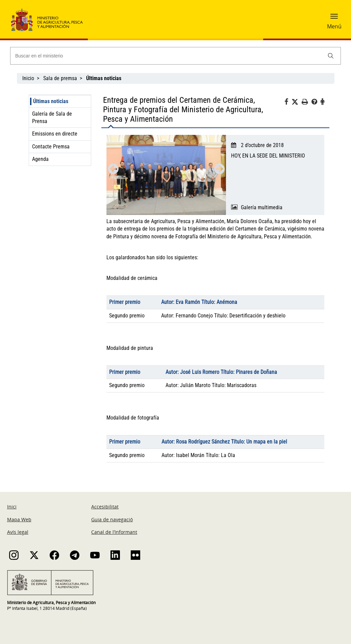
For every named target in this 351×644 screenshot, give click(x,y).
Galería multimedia (262, 207)
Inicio (28, 78)
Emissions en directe (55, 134)
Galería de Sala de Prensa (52, 117)
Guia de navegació (112, 519)
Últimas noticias (51, 101)
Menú (334, 26)
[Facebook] (288, 103)
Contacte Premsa (51, 147)
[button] (334, 19)
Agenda (40, 159)
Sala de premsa (60, 78)
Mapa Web (19, 519)
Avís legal (18, 532)
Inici (12, 507)
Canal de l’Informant (114, 532)
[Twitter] (297, 102)
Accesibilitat (105, 507)
